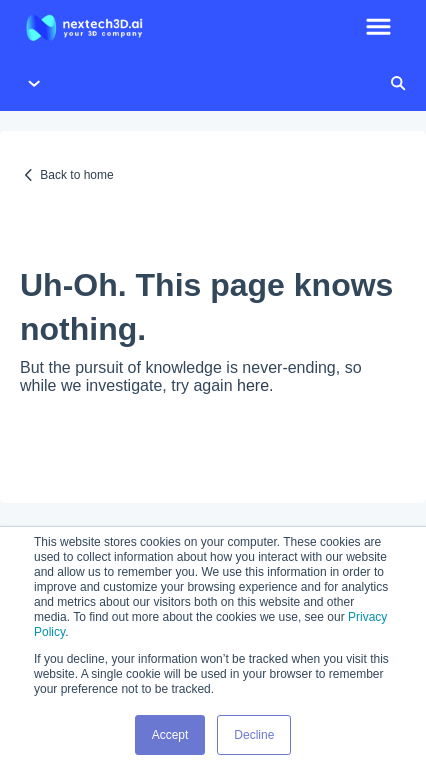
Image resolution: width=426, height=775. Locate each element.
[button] (378, 28)
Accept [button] (170, 735)
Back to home (76, 175)
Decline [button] (254, 735)
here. (255, 385)
